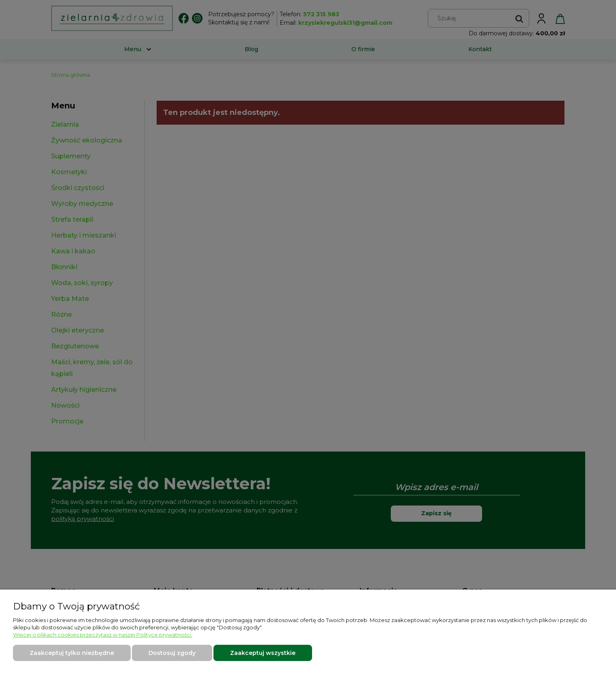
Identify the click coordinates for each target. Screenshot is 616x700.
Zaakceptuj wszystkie (263, 653)
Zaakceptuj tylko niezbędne (72, 653)
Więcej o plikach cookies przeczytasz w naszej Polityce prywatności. (103, 635)
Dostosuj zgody (172, 653)
